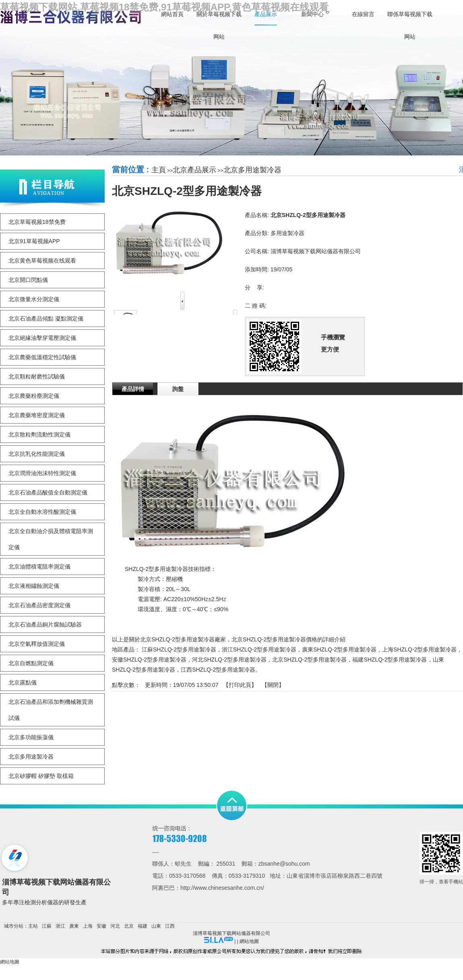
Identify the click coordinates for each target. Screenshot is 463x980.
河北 (115, 926)
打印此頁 (240, 685)
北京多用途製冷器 (252, 170)
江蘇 (47, 926)
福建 (143, 926)
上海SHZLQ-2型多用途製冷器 (419, 649)
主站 (33, 926)
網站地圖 (249, 941)
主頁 (159, 170)
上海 (88, 926)
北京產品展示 (194, 170)
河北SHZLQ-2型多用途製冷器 (229, 660)
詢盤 (178, 389)
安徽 (101, 926)
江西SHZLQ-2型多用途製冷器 (218, 670)
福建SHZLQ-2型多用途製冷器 (390, 660)
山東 (156, 926)
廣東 (74, 926)
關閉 (273, 685)
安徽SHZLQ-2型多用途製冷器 (149, 660)
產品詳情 (133, 389)
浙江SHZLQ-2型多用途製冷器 (259, 649)
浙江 (60, 926)
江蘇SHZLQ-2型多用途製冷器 (179, 649)
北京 (129, 926)
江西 (170, 926)
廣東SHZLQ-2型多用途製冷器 (339, 649)
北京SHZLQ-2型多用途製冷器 (309, 660)
